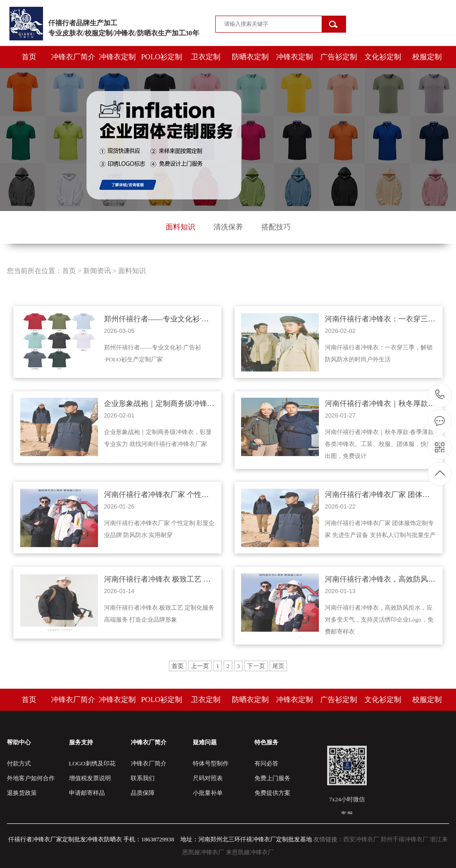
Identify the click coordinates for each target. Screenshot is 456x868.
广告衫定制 (339, 57)
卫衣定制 (206, 57)
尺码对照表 (208, 778)
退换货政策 (22, 793)
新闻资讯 (97, 285)
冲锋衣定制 (117, 57)
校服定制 (427, 57)
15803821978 (440, 395)
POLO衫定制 (162, 57)
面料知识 (180, 227)
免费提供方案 (272, 793)
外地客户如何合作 (31, 778)
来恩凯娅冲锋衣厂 (250, 852)
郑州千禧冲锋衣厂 (404, 839)
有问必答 (266, 763)
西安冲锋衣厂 (361, 839)
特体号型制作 (211, 763)
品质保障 (143, 793)
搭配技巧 (276, 227)
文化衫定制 (383, 57)
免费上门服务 (272, 778)
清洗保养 (228, 227)
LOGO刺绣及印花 (92, 763)
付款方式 (19, 763)
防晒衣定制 (250, 57)
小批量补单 (208, 793)
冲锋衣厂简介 (73, 57)
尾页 (278, 666)
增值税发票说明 (90, 778)
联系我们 (143, 778)
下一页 (256, 666)
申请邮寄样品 (87, 793)
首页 (29, 57)
